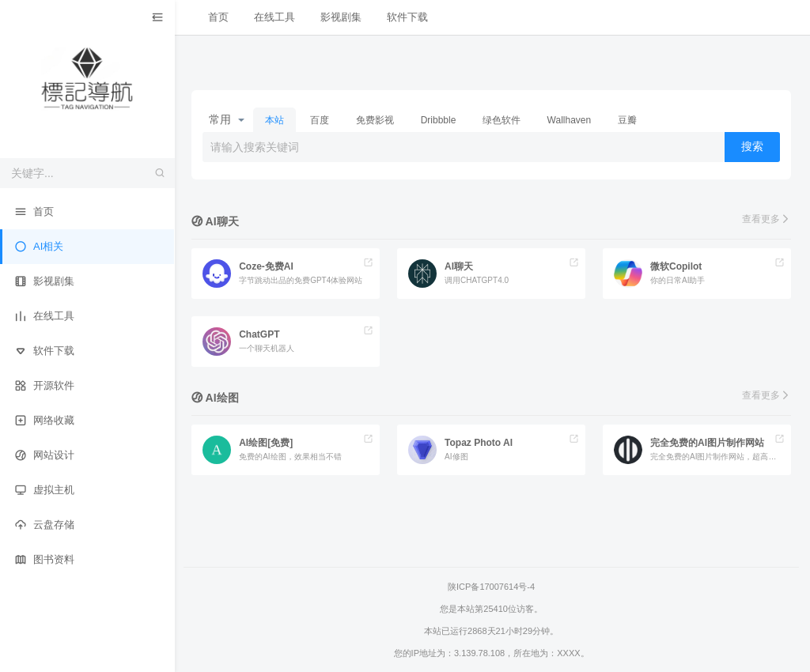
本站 (276, 120)
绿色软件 (503, 120)
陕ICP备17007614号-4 (492, 587)
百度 (321, 120)
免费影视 (377, 120)
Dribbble (440, 120)
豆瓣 (629, 120)
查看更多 (766, 219)
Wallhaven (570, 120)
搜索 (752, 146)
